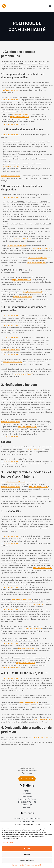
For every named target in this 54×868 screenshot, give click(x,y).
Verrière (27, 796)
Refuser (27, 854)
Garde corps (27, 810)
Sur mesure (27, 802)
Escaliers (27, 813)
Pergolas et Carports (27, 807)
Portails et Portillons (27, 804)
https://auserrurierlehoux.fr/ (11, 90)
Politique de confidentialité (33, 865)
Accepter (27, 848)
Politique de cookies (18, 865)
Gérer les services (8, 843)
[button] (51, 824)
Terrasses (27, 799)
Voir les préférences (27, 860)
